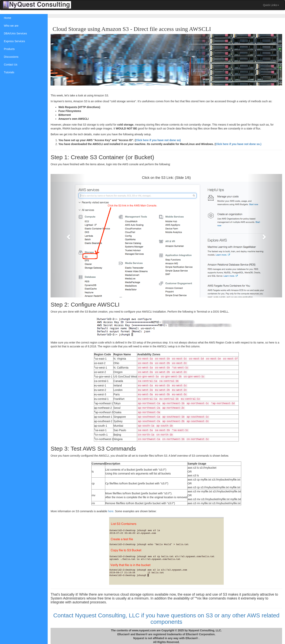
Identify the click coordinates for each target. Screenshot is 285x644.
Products (9, 49)
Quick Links (271, 5)
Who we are (11, 26)
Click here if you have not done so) (159, 140)
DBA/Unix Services (15, 33)
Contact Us (11, 65)
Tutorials (9, 72)
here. (112, 511)
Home (7, 18)
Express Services (14, 41)
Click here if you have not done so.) (239, 144)
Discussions (11, 57)
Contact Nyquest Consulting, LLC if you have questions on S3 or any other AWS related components (167, 618)
